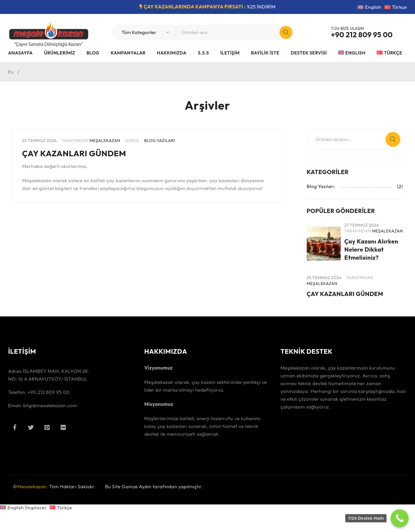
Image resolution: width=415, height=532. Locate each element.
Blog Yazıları (160, 140)
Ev (11, 72)
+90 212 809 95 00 (362, 35)
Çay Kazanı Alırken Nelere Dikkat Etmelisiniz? (369, 259)
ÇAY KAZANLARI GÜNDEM (85, 153)
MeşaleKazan (105, 140)
